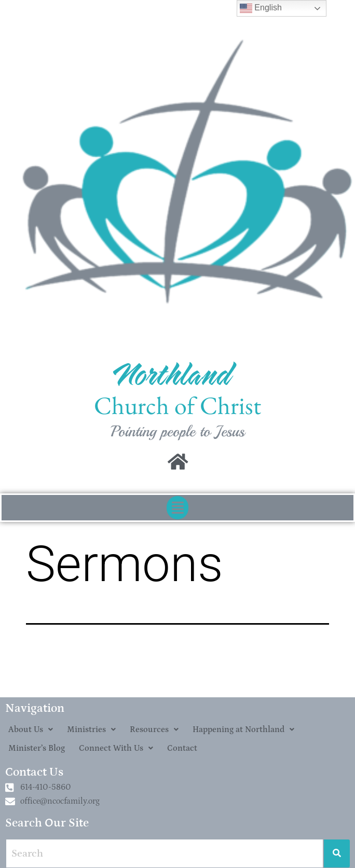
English (261, 8)
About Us (31, 729)
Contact (182, 748)
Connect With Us (116, 748)
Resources (154, 729)
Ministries (91, 729)
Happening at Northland (243, 729)
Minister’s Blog (37, 748)
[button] (177, 508)
